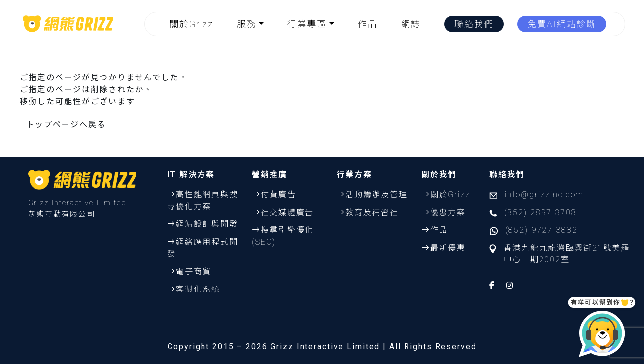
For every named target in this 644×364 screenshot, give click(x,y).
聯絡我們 (474, 24)
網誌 (411, 24)
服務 (247, 24)
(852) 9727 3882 (541, 230)
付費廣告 (278, 195)
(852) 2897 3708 (540, 212)
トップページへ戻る (66, 125)
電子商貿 (194, 272)
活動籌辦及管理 (376, 195)
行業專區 (307, 24)
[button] (253, 24)
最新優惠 (448, 248)
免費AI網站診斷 (562, 24)
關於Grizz (191, 24)
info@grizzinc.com (544, 195)
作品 (368, 24)
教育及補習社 (372, 212)
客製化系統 (198, 289)
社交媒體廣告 (287, 212)
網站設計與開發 (207, 224)
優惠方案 (448, 212)
